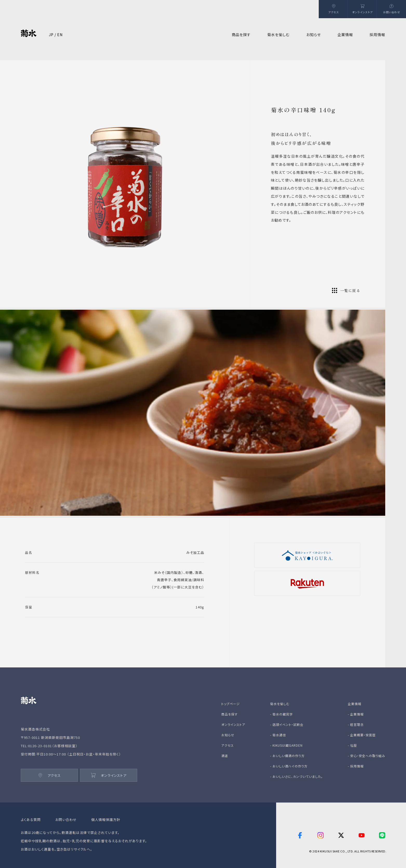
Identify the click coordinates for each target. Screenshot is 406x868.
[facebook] (300, 835)
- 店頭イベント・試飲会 (287, 724)
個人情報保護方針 (106, 820)
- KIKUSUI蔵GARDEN (286, 745)
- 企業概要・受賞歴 (362, 735)
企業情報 (355, 704)
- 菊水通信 (278, 735)
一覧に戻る (346, 290)
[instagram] (321, 835)
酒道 (225, 756)
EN (60, 35)
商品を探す (229, 714)
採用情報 (377, 35)
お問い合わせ (66, 820)
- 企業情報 (356, 714)
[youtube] (362, 835)
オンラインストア (109, 775)
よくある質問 (31, 820)
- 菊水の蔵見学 (281, 714)
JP (51, 35)
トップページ (231, 704)
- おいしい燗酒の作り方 (287, 756)
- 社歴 (352, 745)
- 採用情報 (356, 766)
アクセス (49, 775)
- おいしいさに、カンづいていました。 (297, 776)
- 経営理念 (356, 724)
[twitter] (341, 835)
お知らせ (314, 35)
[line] (382, 835)
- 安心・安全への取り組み (367, 756)
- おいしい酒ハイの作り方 (289, 766)
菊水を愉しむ (280, 704)
